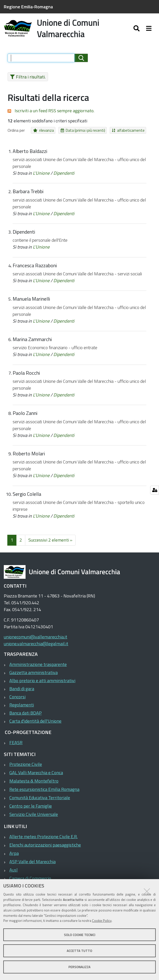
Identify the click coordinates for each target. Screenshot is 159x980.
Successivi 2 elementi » (50, 543)
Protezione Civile (26, 767)
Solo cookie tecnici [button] (80, 935)
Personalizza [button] (79, 967)
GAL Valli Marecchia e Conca (36, 776)
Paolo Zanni (25, 416)
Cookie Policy (102, 921)
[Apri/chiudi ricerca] (142, 30)
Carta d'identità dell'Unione (35, 724)
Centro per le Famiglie (31, 809)
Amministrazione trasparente (38, 667)
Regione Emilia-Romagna (28, 7)
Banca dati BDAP (26, 716)
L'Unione (41, 176)
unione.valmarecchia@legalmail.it (36, 647)
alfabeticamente (116, 133)
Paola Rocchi (26, 376)
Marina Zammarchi (32, 343)
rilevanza (42, 133)
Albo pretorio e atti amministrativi (42, 684)
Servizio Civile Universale (34, 818)
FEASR (16, 745)
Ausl (14, 873)
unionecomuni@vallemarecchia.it (36, 640)
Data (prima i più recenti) (77, 133)
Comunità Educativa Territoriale (40, 801)
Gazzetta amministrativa (33, 675)
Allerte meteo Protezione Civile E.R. (43, 840)
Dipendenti (64, 176)
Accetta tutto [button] (79, 951)
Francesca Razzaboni (35, 269)
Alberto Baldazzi (30, 154)
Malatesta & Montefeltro (34, 784)
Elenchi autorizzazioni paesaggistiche (45, 848)
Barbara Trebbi (28, 195)
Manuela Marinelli (31, 302)
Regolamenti (22, 708)
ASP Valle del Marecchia (32, 865)
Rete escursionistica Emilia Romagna (44, 793)
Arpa (14, 856)
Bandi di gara (22, 692)
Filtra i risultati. (26, 80)
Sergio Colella (27, 497)
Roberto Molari (29, 457)
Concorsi (17, 700)
